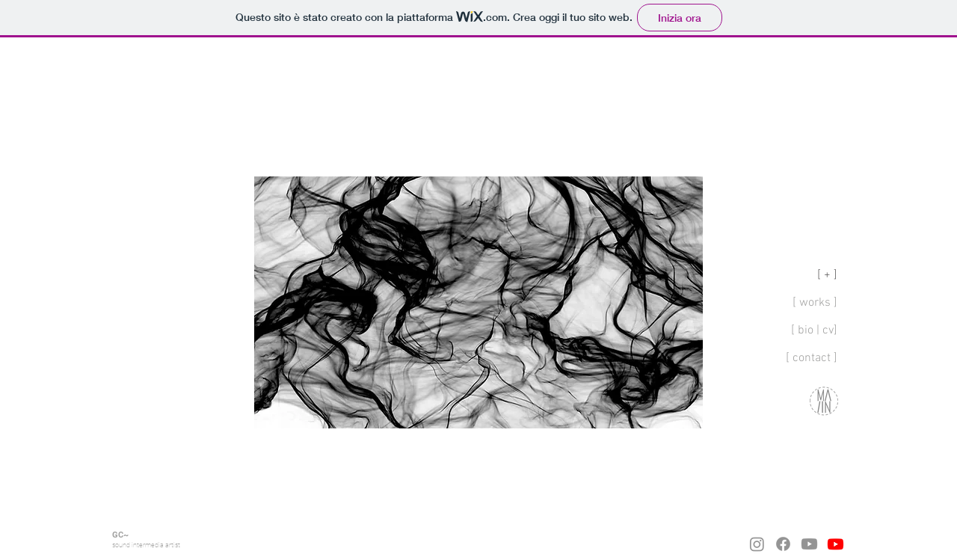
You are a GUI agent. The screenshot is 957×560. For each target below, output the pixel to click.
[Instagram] (757, 544)
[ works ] (815, 303)
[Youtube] (809, 544)
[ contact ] (812, 358)
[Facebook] (783, 544)
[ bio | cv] (814, 330)
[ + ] (827, 275)
